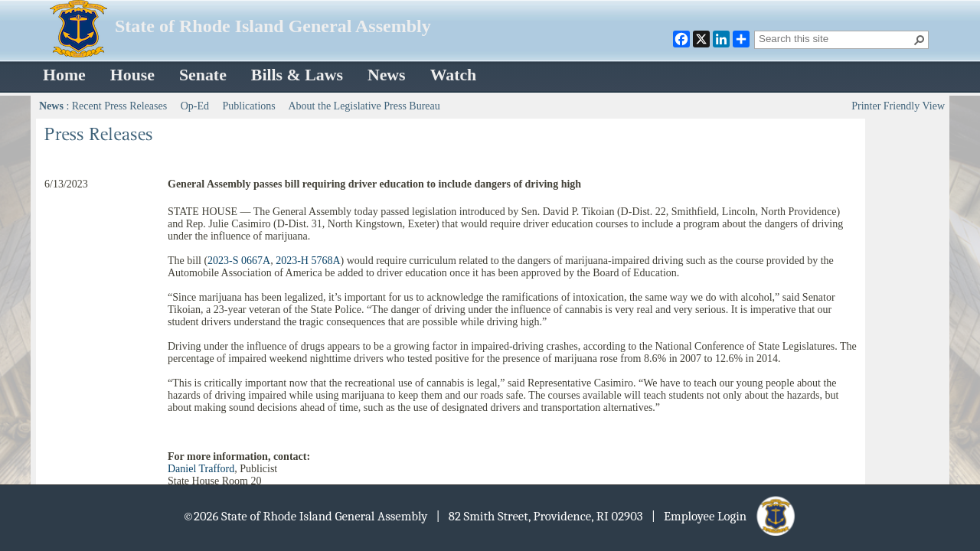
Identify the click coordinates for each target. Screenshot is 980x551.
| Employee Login (725, 516)
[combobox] (835, 38)
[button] (920, 40)
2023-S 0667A (239, 261)
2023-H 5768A (308, 261)
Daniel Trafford (201, 469)
